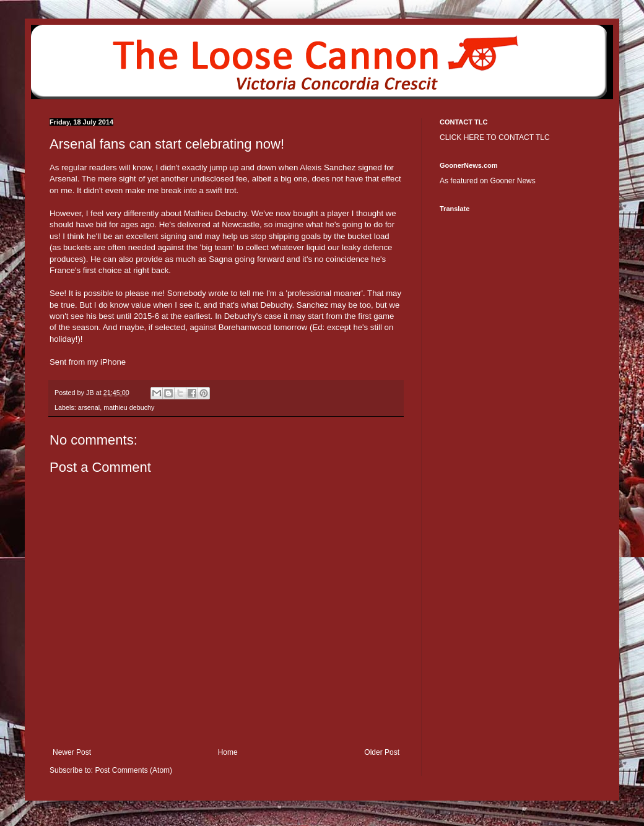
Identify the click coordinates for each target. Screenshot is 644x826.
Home (228, 752)
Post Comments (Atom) (133, 770)
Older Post (382, 752)
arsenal (89, 407)
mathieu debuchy (129, 407)
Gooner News (512, 181)
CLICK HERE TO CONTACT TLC (495, 137)
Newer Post (72, 752)
